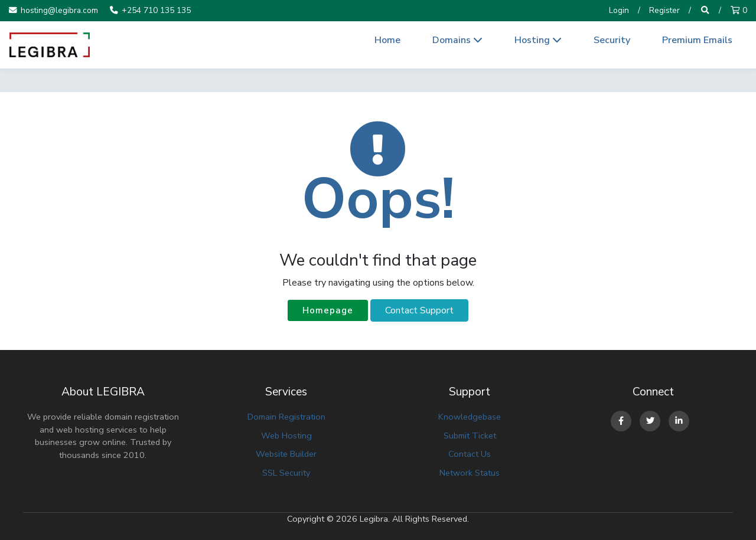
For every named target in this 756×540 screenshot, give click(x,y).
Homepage (328, 310)
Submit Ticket (470, 436)
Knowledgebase (470, 417)
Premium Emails (697, 40)
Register (664, 10)
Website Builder (286, 454)
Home (387, 40)
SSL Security (286, 473)
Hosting (538, 40)
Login (619, 10)
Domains (457, 40)
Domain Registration (286, 417)
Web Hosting (286, 436)
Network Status (470, 473)
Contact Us (470, 454)
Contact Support (419, 310)
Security (612, 40)
